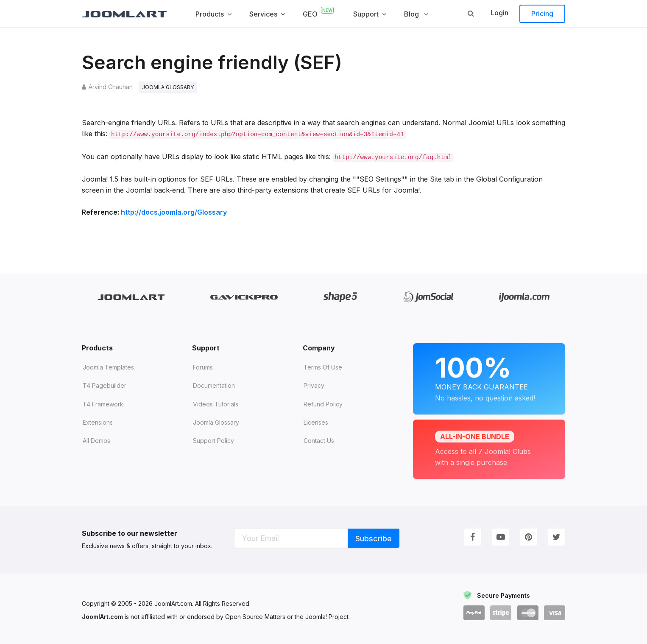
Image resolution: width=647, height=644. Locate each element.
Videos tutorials (216, 404)
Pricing (542, 14)
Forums (203, 367)
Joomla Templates (108, 367)
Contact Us (319, 441)
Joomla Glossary (216, 422)
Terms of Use (323, 367)
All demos (96, 441)
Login (499, 13)
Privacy (314, 385)
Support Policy (213, 441)
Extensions (98, 422)
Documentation (214, 385)
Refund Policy (323, 404)
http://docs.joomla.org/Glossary (174, 212)
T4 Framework (103, 404)
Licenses (316, 422)
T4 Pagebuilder (105, 385)
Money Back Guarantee (489, 377)
